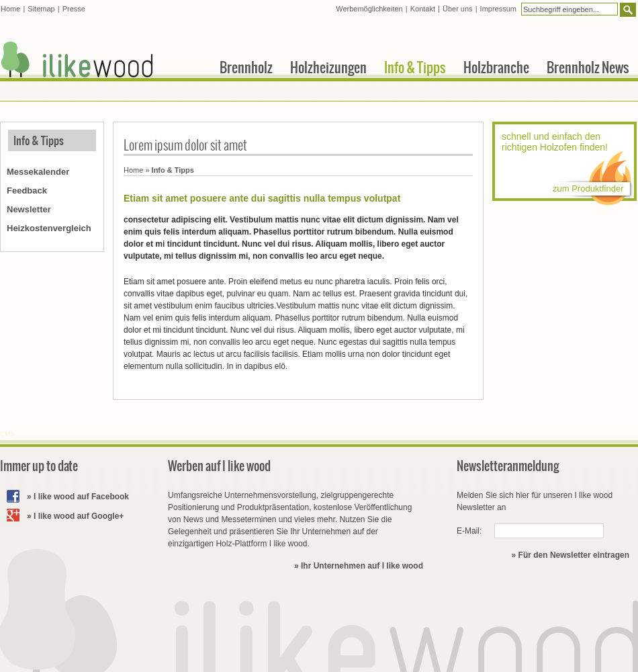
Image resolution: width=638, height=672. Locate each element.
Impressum (498, 9)
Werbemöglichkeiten (369, 9)
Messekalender (38, 172)
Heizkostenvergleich (49, 228)
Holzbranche (496, 67)
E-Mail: (469, 531)
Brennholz (246, 67)
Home (133, 170)
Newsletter (29, 209)
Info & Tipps (39, 140)
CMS (7, 434)
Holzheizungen (328, 67)
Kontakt (423, 9)
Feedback (27, 191)
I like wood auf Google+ (79, 516)
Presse (74, 9)
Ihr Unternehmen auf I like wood (362, 566)
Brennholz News (588, 67)
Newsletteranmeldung (508, 466)
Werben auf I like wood (219, 466)
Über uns (458, 9)
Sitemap (41, 9)
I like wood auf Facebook (81, 497)
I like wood (77, 59)
